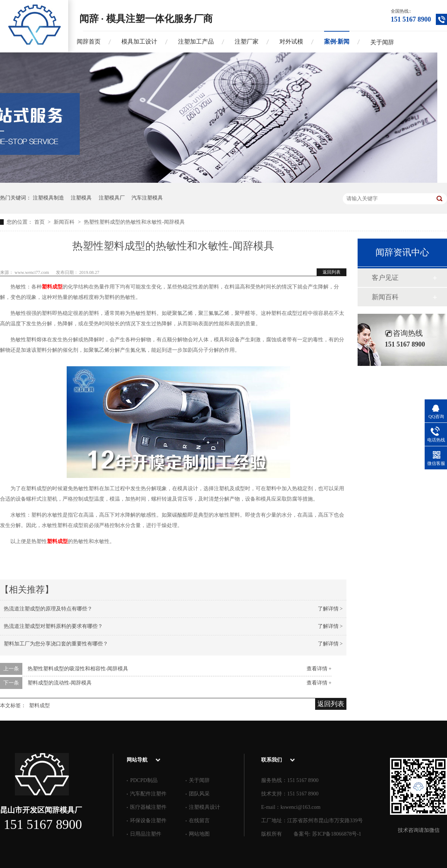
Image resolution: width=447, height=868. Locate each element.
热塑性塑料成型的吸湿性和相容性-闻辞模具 (78, 669)
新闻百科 (65, 222)
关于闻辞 (382, 42)
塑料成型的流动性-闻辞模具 (60, 683)
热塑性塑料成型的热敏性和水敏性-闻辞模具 (134, 222)
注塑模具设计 (205, 807)
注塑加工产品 (196, 42)
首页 (40, 222)
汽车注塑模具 (147, 198)
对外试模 (291, 42)
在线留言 (199, 821)
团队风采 (199, 794)
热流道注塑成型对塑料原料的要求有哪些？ (53, 626)
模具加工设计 (139, 42)
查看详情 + (319, 669)
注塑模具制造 (48, 198)
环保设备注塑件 (148, 821)
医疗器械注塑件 (148, 807)
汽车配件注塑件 (148, 794)
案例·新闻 (337, 42)
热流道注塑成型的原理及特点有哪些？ (48, 609)
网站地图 (199, 834)
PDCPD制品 (144, 780)
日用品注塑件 (146, 834)
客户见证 (385, 278)
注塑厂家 (247, 42)
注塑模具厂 (112, 198)
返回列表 (332, 272)
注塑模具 (81, 198)
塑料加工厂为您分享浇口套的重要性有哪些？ (56, 644)
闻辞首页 (89, 42)
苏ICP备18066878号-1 (337, 834)
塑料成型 (52, 287)
